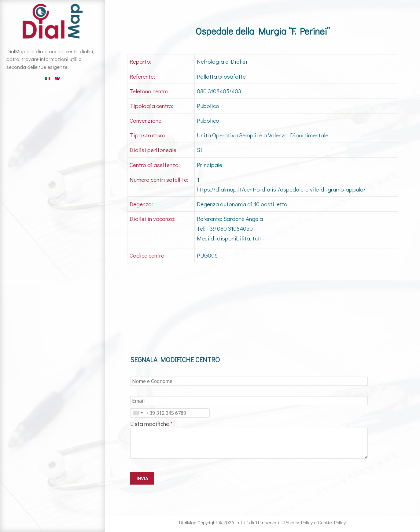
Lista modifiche (150, 424)
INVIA (142, 478)
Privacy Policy (298, 522)
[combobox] (138, 413)
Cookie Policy (332, 522)
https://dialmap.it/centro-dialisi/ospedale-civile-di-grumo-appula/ (281, 189)
